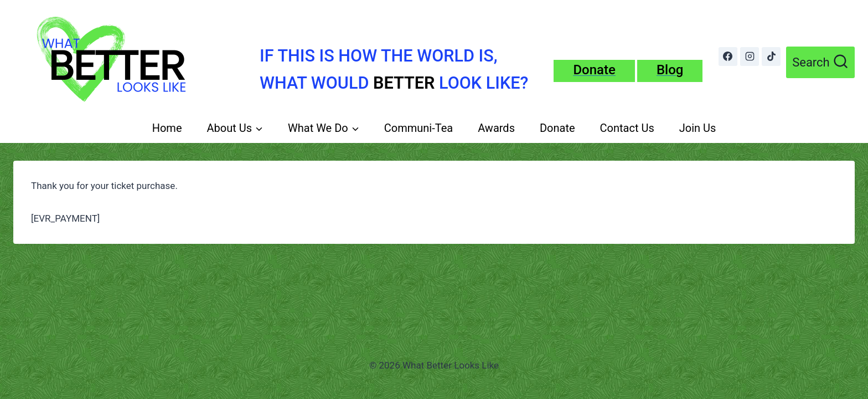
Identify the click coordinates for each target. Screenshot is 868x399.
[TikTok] (771, 57)
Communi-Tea (418, 128)
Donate (557, 128)
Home (167, 128)
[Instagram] (750, 57)
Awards (496, 128)
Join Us (698, 128)
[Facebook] (728, 57)
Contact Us (627, 128)
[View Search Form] (820, 62)
